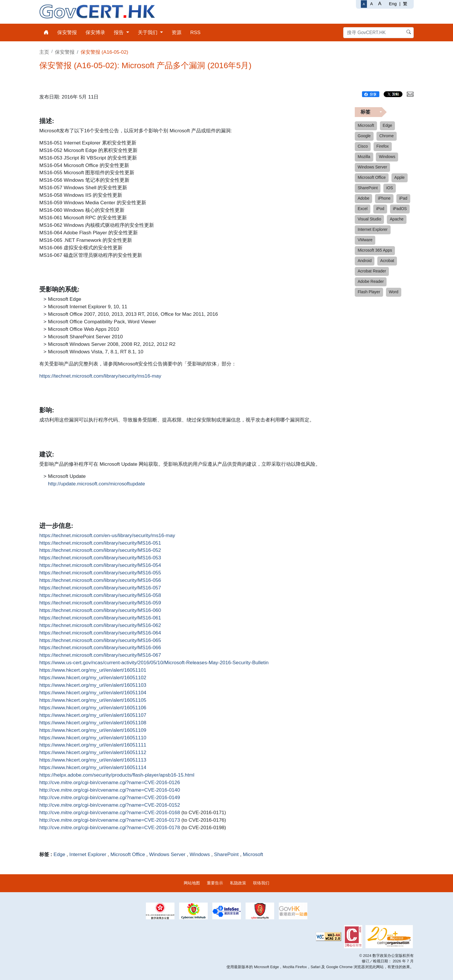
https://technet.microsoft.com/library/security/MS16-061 (100, 618)
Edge (59, 854)
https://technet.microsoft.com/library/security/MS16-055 (100, 573)
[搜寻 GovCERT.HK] (378, 33)
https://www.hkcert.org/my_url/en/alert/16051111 (93, 745)
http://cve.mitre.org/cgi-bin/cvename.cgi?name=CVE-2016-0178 (110, 828)
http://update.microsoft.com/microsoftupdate (96, 484)
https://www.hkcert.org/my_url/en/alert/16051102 (93, 678)
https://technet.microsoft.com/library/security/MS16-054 (100, 565)
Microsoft (253, 854)
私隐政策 (238, 883)
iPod (380, 209)
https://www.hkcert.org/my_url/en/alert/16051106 (93, 708)
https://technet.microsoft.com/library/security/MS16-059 (100, 603)
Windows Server (167, 854)
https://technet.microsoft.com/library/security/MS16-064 (100, 633)
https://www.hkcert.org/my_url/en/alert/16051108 (93, 723)
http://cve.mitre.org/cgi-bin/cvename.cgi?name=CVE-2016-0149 (110, 798)
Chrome (387, 136)
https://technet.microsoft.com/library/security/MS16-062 (100, 626)
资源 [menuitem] (177, 32)
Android (365, 261)
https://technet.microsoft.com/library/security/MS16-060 (100, 610)
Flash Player (369, 292)
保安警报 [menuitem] (67, 32)
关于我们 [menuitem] (148, 32)
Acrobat (387, 261)
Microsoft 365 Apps (375, 250)
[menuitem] (46, 33)
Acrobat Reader (372, 271)
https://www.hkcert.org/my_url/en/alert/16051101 (93, 670)
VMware (365, 240)
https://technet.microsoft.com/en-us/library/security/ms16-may (107, 536)
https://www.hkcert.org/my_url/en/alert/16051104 (93, 693)
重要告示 (215, 883)
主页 (44, 52)
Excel (363, 209)
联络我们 (261, 883)
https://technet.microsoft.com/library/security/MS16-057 (100, 588)
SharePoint (226, 854)
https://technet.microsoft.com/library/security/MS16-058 (100, 595)
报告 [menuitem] (119, 32)
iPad (403, 198)
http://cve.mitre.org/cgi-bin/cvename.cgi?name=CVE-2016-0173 (110, 820)
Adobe (363, 198)
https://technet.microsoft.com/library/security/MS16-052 (100, 550)
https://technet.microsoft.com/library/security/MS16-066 (100, 648)
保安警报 (65, 52)
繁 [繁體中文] (405, 4)
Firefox (383, 146)
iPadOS (400, 209)
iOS (390, 188)
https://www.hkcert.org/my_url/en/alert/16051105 (93, 700)
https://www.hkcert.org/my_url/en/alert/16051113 (93, 760)
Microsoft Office (128, 854)
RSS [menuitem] (195, 32)
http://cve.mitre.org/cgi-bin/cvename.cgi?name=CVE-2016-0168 (110, 813)
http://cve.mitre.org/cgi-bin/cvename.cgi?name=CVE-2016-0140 (110, 790)
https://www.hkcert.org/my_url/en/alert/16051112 (93, 753)
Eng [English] (393, 4)
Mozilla (364, 157)
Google (364, 136)
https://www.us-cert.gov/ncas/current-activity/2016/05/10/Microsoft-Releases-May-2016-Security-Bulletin (154, 663)
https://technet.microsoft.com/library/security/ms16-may (100, 376)
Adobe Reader (371, 281)
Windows (200, 854)
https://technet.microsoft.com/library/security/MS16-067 (100, 655)
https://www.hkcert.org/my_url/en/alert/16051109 (93, 730)
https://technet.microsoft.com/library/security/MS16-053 (100, 558)
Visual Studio (369, 219)
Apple (400, 177)
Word (394, 292)
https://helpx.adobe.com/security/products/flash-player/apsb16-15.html (117, 775)
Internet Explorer (88, 854)
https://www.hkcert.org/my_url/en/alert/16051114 (93, 768)
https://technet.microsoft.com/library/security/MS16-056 (100, 580)
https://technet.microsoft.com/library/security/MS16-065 (100, 641)
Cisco (363, 146)
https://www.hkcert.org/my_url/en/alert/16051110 (93, 738)
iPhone (384, 198)
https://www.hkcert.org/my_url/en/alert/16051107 (93, 715)
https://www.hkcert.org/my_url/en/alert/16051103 (93, 685)
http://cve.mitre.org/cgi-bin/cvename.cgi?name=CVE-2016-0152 (110, 805)
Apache (397, 219)
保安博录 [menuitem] (95, 32)
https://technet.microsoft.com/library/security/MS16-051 (100, 543)
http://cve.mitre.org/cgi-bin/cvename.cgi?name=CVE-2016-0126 (110, 783)
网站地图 (192, 883)
